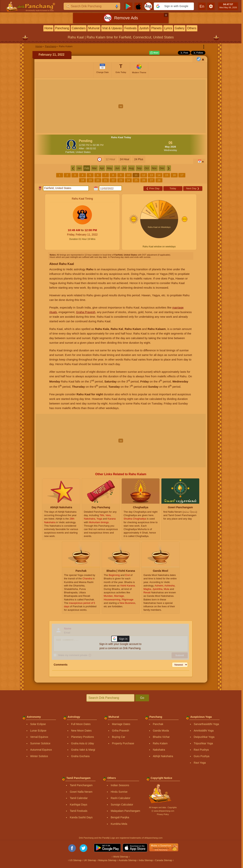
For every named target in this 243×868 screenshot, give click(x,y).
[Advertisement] (121, 106)
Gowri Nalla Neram (81, 792)
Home (48, 28)
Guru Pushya (202, 756)
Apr (102, 168)
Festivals (130, 28)
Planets (156, 28)
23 (121, 180)
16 (174, 175)
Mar (94, 168)
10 (128, 175)
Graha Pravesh (86, 312)
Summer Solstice (40, 743)
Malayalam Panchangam (125, 811)
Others (192, 28)
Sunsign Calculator (122, 805)
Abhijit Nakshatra (163, 756)
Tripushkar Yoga (203, 743)
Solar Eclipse (38, 724)
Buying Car (119, 737)
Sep (139, 168)
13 (151, 175)
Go (142, 698)
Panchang (62, 28)
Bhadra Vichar (161, 737)
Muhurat (94, 28)
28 (159, 180)
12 (144, 175)
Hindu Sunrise (119, 792)
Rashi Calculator (120, 798)
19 (90, 180)
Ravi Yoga (200, 763)
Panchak (158, 724)
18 (83, 180)
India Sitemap (146, 860)
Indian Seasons (120, 785)
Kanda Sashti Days (81, 817)
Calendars (79, 28)
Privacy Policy (163, 814)
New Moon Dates (81, 731)
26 (144, 180)
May (109, 168)
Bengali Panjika (120, 817)
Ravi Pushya (201, 750)
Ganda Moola (161, 731)
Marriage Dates (121, 724)
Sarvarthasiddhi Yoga (206, 724)
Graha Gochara (80, 756)
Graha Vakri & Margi (83, 750)
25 (136, 180)
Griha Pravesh (120, 731)
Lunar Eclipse (38, 731)
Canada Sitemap (164, 860)
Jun (117, 168)
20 (98, 180)
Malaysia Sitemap (107, 860)
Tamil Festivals (79, 811)
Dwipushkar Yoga (204, 737)
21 (105, 180)
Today (173, 188)
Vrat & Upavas (112, 28)
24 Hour (125, 159)
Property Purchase (123, 743)
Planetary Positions (83, 737)
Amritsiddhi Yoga (204, 731)
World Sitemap (121, 857)
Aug (131, 168)
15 (167, 175)
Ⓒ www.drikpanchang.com (163, 811)
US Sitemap (75, 860)
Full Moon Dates (81, 724)
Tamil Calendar (79, 798)
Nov (154, 168)
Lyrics (168, 28)
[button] (174, 6)
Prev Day (153, 188)
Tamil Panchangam (81, 785)
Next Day (193, 188)
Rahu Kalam (160, 743)
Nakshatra (159, 750)
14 (159, 175)
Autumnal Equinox (41, 750)
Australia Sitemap (128, 860)
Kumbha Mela (119, 824)
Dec (162, 168)
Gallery (180, 28)
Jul (124, 168)
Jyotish (144, 28)
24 (128, 180)
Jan (79, 168)
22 (113, 180)
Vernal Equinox (39, 737)
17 (182, 175)
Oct (147, 168)
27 (151, 180)
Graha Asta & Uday (83, 743)
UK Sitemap (90, 860)
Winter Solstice (39, 756)
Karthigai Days (78, 805)
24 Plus (139, 159)
